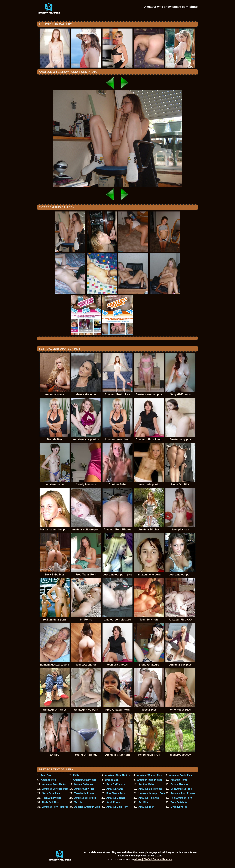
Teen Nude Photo (84, 793)
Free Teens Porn (116, 793)
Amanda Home (179, 780)
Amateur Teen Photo (54, 784)
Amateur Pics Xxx (149, 798)
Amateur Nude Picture (150, 780)
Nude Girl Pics (50, 802)
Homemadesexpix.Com (152, 793)
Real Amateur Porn (181, 798)
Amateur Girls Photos (117, 775)
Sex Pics (143, 802)
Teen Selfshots (179, 802)
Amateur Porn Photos (183, 793)
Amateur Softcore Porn (55, 789)
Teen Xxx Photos (52, 798)
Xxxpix (78, 802)
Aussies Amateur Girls (87, 807)
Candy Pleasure (180, 784)
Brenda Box (112, 780)
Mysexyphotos (179, 807)
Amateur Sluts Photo (150, 789)
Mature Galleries (84, 784)
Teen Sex (46, 775)
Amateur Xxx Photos (85, 780)
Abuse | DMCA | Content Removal (153, 859)
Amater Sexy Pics (84, 789)
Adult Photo (113, 802)
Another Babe (146, 784)
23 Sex (77, 775)
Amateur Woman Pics (149, 775)
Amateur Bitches (116, 798)
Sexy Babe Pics (51, 793)
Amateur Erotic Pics (181, 775)
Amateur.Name (115, 789)
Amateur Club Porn (117, 807)
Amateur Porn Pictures (55, 807)
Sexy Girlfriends (116, 784)
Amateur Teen (146, 807)
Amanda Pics (48, 780)
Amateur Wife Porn (85, 798)
